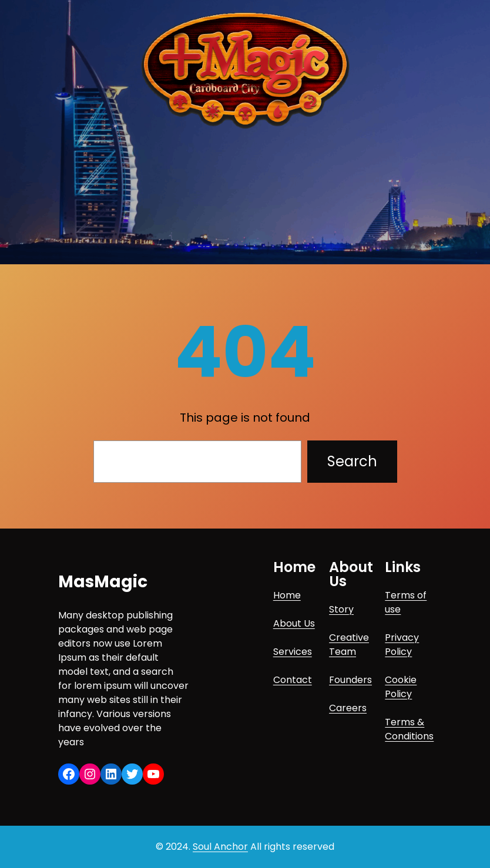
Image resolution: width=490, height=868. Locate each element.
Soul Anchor (220, 847)
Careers (348, 708)
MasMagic (103, 582)
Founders (350, 680)
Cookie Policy (401, 687)
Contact (293, 680)
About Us (294, 623)
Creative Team (349, 645)
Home (287, 595)
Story (341, 609)
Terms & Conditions (409, 729)
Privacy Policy (402, 645)
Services (293, 652)
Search (352, 461)
